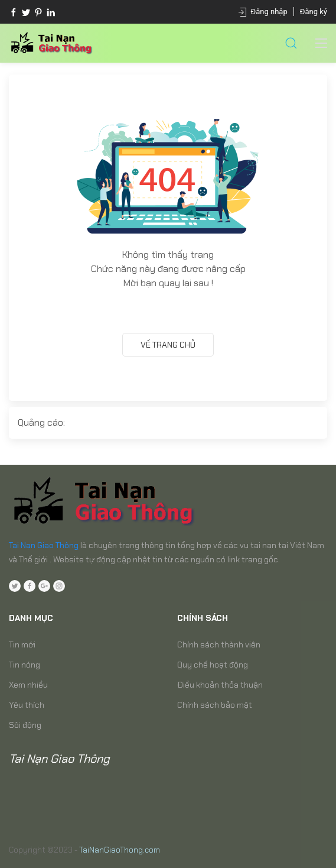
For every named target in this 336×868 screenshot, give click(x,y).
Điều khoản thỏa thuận (220, 685)
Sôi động (25, 725)
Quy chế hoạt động (213, 665)
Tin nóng (25, 665)
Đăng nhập (269, 12)
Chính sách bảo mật (215, 705)
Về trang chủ (168, 345)
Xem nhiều (28, 685)
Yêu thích (27, 705)
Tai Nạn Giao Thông (44, 545)
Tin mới (22, 644)
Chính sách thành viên (219, 644)
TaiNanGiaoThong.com (120, 850)
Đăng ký (314, 12)
